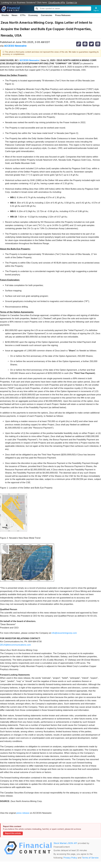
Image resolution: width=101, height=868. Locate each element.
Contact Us (72, 3)
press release (23, 813)
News (14, 15)
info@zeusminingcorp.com (64, 633)
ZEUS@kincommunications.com (15, 645)
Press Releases (63, 15)
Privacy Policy (70, 858)
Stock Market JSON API (65, 843)
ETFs (23, 15)
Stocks (5, 15)
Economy (33, 15)
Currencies (47, 15)
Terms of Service (90, 858)
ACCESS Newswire (15, 46)
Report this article (13, 833)
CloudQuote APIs (57, 3)
